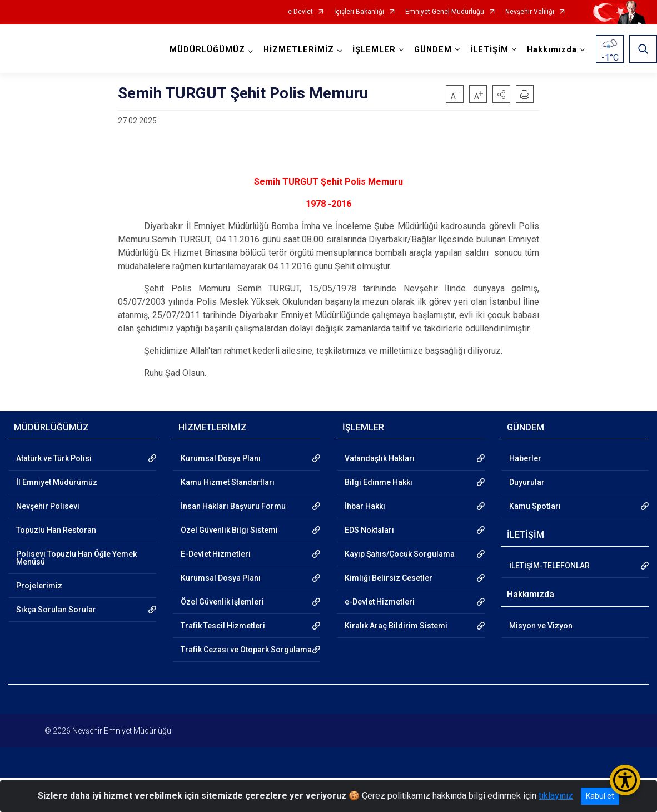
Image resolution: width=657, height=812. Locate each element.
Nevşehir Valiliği (530, 12)
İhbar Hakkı (365, 506)
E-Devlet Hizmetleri (216, 554)
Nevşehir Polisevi (48, 506)
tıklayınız (556, 796)
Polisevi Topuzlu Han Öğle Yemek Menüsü (76, 558)
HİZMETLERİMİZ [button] (299, 50)
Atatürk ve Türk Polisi (54, 458)
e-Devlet (300, 12)
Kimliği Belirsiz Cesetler (389, 578)
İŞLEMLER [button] (374, 50)
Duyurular (527, 482)
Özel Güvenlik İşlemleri (222, 602)
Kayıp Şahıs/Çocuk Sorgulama (400, 554)
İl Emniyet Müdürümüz (57, 482)
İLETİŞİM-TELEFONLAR (549, 566)
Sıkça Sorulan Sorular (56, 610)
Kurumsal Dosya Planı (221, 458)
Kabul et (600, 796)
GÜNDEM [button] (433, 50)
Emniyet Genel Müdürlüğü (445, 12)
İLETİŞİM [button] (489, 50)
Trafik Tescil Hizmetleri (223, 626)
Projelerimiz (39, 586)
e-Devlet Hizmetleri (380, 602)
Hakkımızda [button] (552, 50)
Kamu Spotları (535, 506)
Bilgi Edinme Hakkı (379, 482)
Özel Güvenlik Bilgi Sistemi (229, 530)
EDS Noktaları (369, 530)
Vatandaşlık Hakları (380, 458)
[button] (501, 94)
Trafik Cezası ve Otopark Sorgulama (246, 650)
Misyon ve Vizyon (541, 626)
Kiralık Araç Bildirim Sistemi (396, 626)
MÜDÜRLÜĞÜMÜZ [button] (207, 50)
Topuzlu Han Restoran (56, 530)
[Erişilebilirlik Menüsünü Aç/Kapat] (625, 780)
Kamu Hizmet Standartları (228, 482)
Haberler (525, 458)
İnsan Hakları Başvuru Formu (233, 506)
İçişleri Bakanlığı (359, 12)
